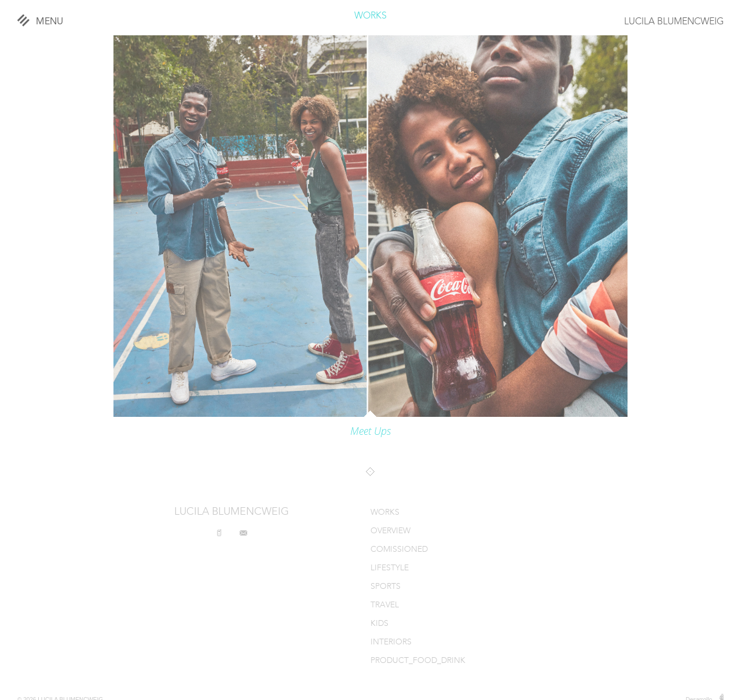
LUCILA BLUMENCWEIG (674, 22)
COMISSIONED (399, 550)
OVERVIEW (390, 531)
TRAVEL (385, 605)
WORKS (370, 16)
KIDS (379, 624)
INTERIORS (391, 642)
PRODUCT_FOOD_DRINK (418, 661)
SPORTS (386, 587)
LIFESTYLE (390, 568)
